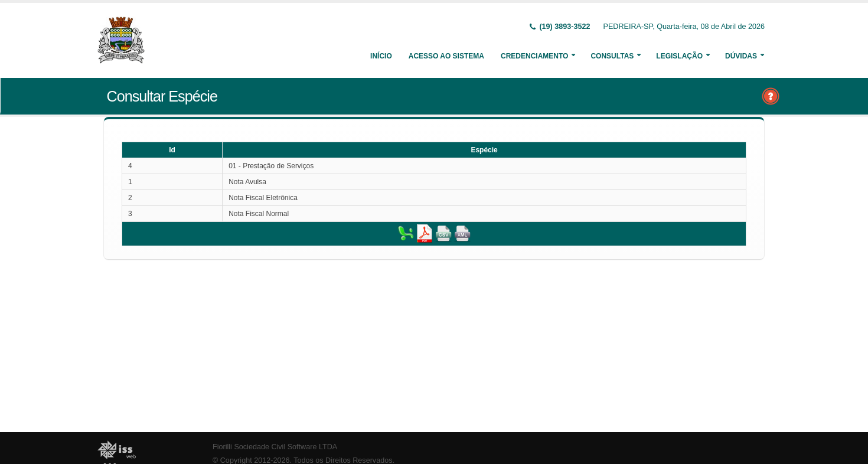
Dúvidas (741, 56)
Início (381, 56)
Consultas (612, 56)
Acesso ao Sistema (446, 56)
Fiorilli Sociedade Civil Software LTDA (275, 447)
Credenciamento (534, 56)
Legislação (679, 56)
